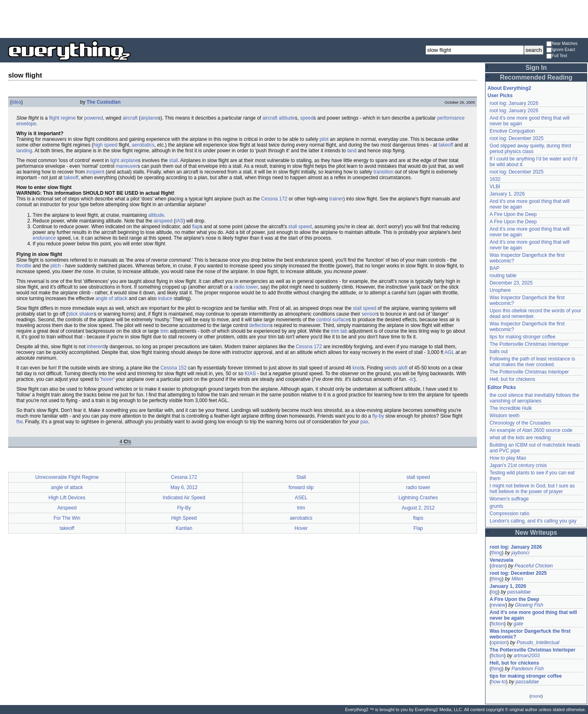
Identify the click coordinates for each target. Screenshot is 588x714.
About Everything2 (509, 88)
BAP (494, 268)
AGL (450, 352)
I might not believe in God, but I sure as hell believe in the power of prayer (532, 489)
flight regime (62, 118)
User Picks (500, 96)
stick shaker (81, 314)
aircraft (130, 118)
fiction (498, 624)
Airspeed (67, 508)
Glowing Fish (529, 605)
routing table (503, 276)
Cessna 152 (174, 368)
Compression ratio (509, 514)
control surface (333, 320)
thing (497, 553)
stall (173, 160)
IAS (179, 221)
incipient (95, 172)
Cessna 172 (274, 199)
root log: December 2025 (517, 138)
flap (196, 227)
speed (307, 118)
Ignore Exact (561, 50)
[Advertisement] (294, 18)
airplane (149, 118)
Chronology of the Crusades (520, 423)
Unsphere (500, 290)
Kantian (184, 528)
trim (165, 331)
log (494, 592)
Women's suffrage (509, 499)
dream (498, 566)
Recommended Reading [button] (536, 77)
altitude (156, 215)
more (536, 696)
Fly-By (184, 508)
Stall (301, 477)
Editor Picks (502, 387)
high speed (106, 145)
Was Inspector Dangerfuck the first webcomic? (530, 634)
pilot (324, 139)
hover (107, 379)
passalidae (519, 592)
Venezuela (501, 560)
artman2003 (527, 656)
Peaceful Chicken (533, 566)
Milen (517, 579)
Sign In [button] (536, 68)
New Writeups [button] (536, 533)
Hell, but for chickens (512, 379)
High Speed (184, 518)
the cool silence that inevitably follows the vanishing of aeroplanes (534, 398)
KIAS (250, 374)
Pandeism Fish (527, 669)
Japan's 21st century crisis (518, 465)
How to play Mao (508, 458)
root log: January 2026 (514, 103)
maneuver (126, 166)
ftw (19, 422)
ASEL (301, 498)
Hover (301, 528)
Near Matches (562, 44)
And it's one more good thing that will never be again (533, 615)
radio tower (246, 287)
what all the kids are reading (520, 438)
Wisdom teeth (504, 416)
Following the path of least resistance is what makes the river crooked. (532, 362)
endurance (44, 238)
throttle (24, 266)
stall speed (300, 227)
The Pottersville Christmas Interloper (529, 344)
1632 (495, 179)
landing (24, 151)
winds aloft (396, 368)
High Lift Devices (67, 498)
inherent (96, 347)
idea (17, 102)
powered (94, 118)
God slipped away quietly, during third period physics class (530, 149)
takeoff (446, 145)
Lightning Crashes (418, 498)
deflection (259, 325)
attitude (287, 118)
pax (364, 422)
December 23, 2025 (511, 283)
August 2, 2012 (418, 508)
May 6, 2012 (184, 487)
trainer (336, 199)
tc (412, 379)
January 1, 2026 (507, 194)
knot (357, 368)
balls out (499, 351)
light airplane (124, 160)
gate (518, 624)
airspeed (163, 221)
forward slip (301, 487)
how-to (499, 682)
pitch (55, 266)
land (352, 151)
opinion (499, 643)
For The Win (67, 518)
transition (384, 172)
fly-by (378, 416)
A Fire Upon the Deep (513, 214)
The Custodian (104, 102)
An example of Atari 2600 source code (531, 430)
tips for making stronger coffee (522, 337)
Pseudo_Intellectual (538, 643)
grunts (496, 506)
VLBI (495, 187)
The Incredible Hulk (511, 408)
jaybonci (520, 553)
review (498, 605)
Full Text (557, 56)
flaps (418, 518)
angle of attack (111, 298)
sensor (369, 314)
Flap (418, 528)
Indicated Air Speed (184, 498)
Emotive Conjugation (512, 131)
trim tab (339, 331)
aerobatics (143, 145)
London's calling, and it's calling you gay (533, 521)
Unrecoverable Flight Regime (67, 477)
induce (165, 298)
